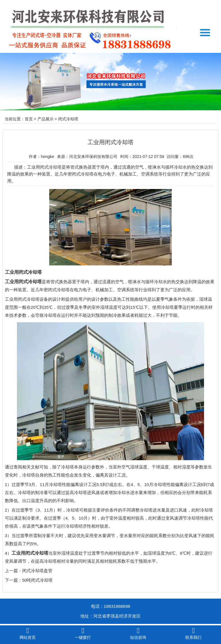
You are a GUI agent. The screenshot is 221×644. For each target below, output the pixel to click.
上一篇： (14, 571)
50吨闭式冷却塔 (38, 580)
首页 (29, 119)
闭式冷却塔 (68, 119)
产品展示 (45, 119)
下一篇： (14, 580)
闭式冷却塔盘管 (37, 571)
